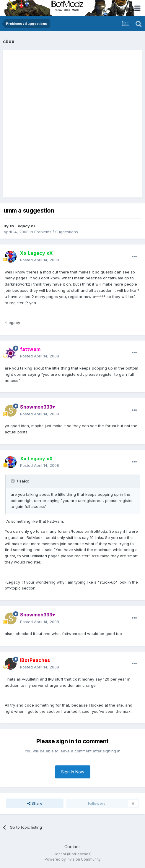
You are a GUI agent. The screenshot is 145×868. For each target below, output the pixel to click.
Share (35, 803)
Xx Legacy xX (23, 226)
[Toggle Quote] (13, 481)
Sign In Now (73, 772)
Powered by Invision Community (73, 859)
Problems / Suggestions (56, 232)
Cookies (72, 847)
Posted (40, 260)
